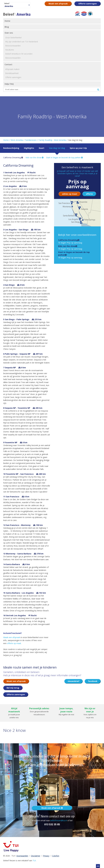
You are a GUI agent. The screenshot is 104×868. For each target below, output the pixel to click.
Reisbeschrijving (11, 148)
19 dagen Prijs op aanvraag (70, 247)
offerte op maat (14, 643)
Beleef (7, 4)
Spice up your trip (78, 148)
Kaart (42, 148)
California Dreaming (13, 157)
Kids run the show (35, 157)
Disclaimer (36, 856)
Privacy (46, 856)
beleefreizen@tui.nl (59, 820)
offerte (89, 194)
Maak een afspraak (12, 637)
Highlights (29, 148)
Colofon (56, 856)
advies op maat (70, 194)
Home (6, 140)
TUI (34, 860)
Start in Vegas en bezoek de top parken (64, 157)
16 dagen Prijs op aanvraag (70, 241)
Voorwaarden (22, 856)
